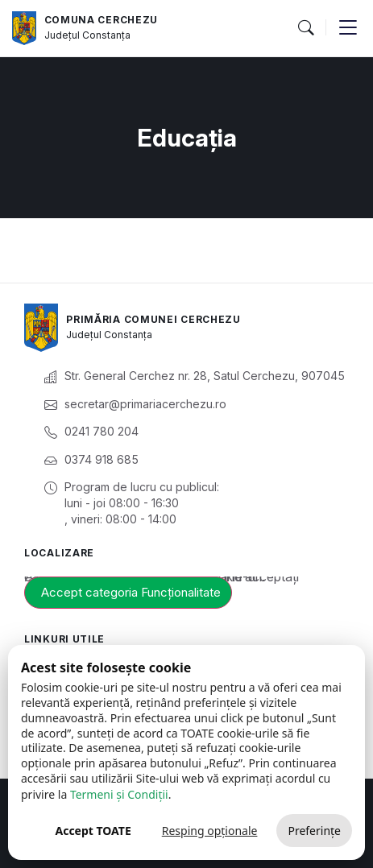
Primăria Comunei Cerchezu (153, 319)
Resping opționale (210, 831)
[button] (305, 28)
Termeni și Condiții (119, 794)
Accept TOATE (93, 831)
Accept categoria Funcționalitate (131, 592)
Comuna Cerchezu (102, 20)
